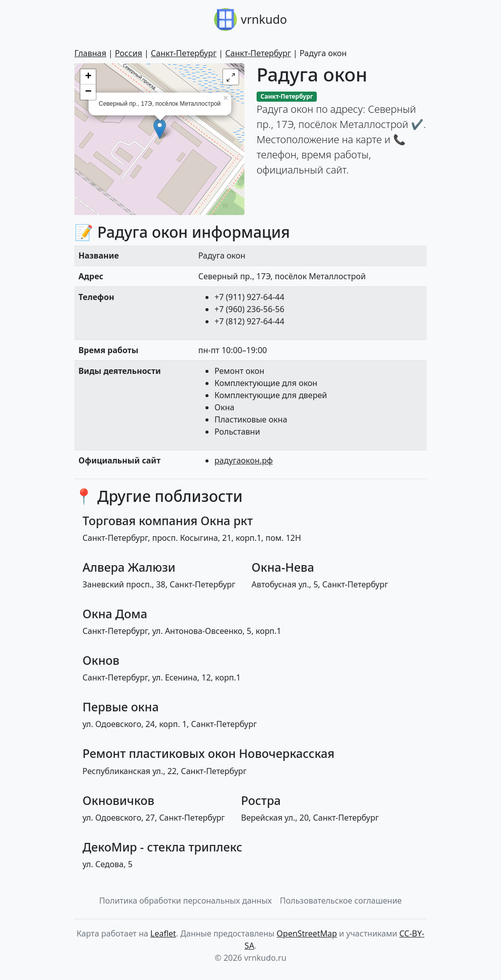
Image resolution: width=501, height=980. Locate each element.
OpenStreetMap (307, 933)
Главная (90, 53)
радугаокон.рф (244, 460)
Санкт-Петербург (184, 53)
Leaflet (163, 933)
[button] (231, 77)
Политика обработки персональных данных (185, 901)
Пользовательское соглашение (341, 901)
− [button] (88, 92)
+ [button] (88, 77)
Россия (129, 53)
